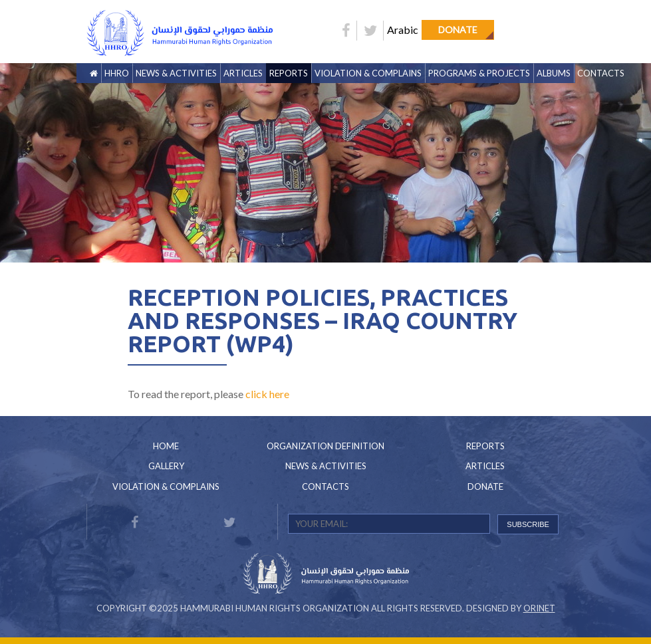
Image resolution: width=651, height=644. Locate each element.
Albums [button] (554, 73)
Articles (243, 73)
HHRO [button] (117, 73)
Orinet (539, 608)
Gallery (166, 466)
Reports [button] (289, 73)
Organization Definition (325, 446)
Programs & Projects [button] (479, 73)
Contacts (601, 73)
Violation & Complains (368, 73)
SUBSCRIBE (528, 524)
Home (166, 446)
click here (267, 394)
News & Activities (176, 73)
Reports (485, 446)
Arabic (403, 30)
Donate (458, 30)
